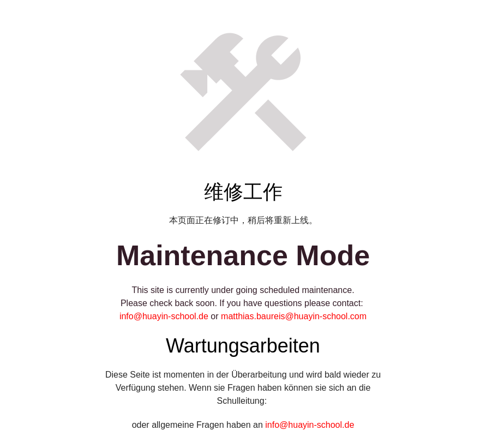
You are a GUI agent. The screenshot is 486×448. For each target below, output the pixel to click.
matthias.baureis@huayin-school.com (294, 316)
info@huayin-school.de (164, 316)
